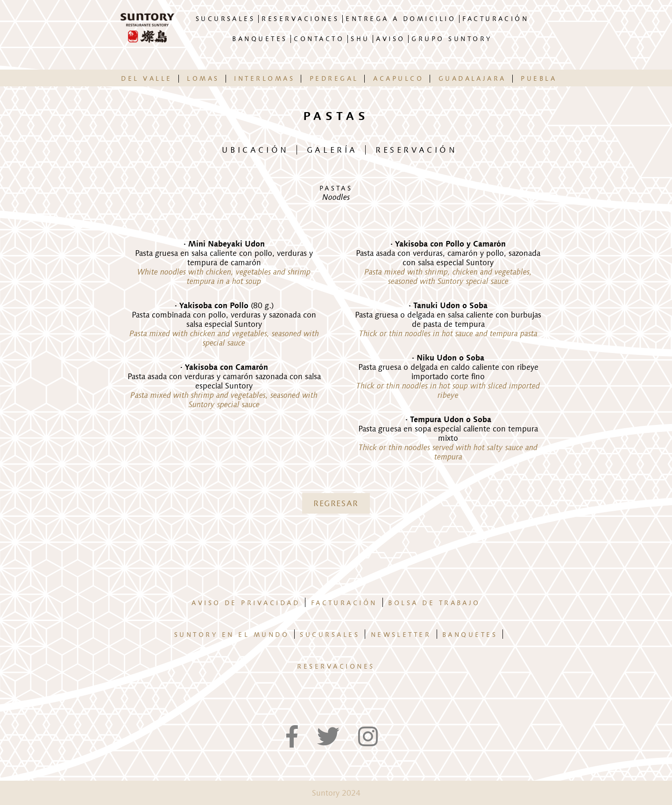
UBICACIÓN (255, 150)
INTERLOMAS (264, 79)
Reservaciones (336, 667)
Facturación (344, 603)
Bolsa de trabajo (434, 603)
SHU (360, 39)
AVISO (390, 39)
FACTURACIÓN (495, 19)
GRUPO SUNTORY (452, 39)
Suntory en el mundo (232, 635)
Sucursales (330, 635)
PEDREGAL (334, 79)
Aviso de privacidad (246, 603)
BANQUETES (260, 39)
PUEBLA (539, 79)
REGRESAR (336, 503)
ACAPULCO (398, 79)
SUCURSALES (226, 19)
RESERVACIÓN (417, 150)
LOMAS (203, 79)
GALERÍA (332, 150)
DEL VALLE (146, 79)
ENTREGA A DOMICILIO (401, 19)
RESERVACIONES (300, 19)
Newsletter (401, 635)
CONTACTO (319, 39)
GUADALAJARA (472, 79)
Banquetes (470, 635)
